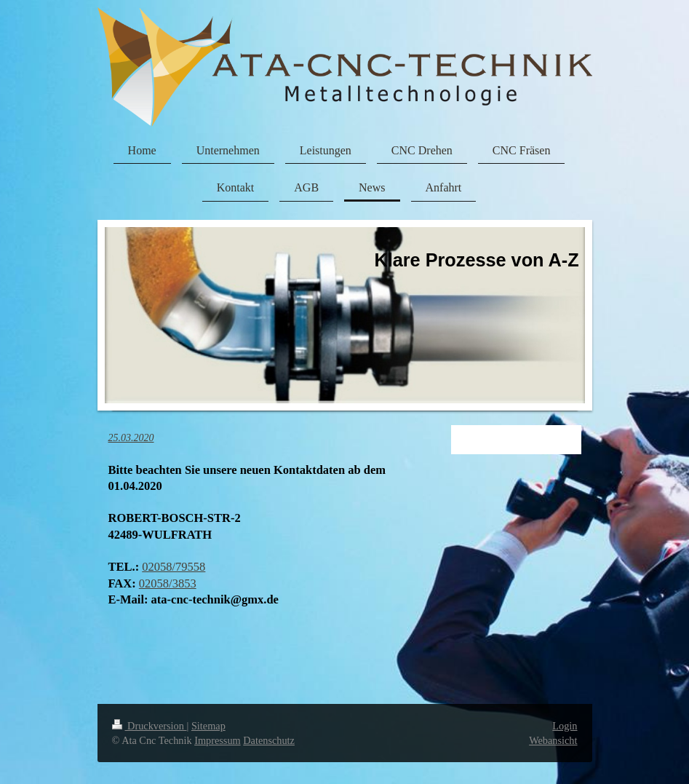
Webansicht (553, 740)
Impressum (218, 740)
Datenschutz (269, 740)
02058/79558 (174, 567)
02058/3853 (168, 583)
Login (565, 726)
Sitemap (208, 726)
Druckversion (150, 726)
